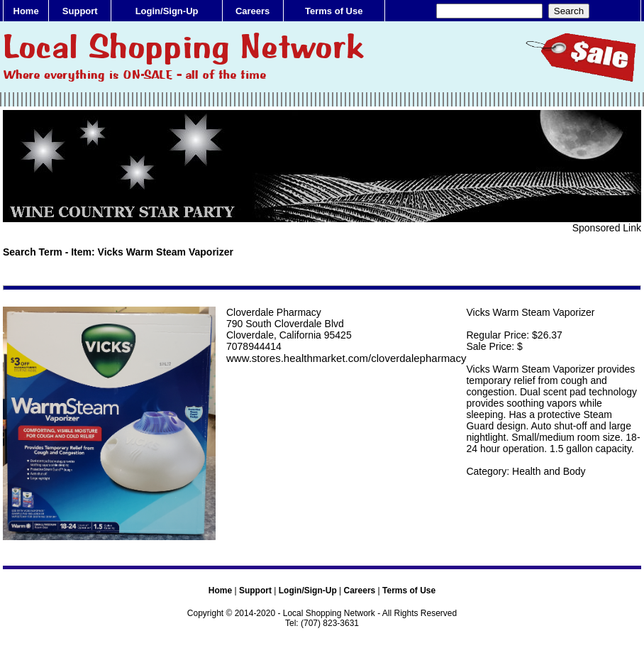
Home (26, 11)
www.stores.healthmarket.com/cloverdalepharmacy (346, 358)
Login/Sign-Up (167, 11)
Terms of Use (334, 11)
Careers (252, 11)
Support (80, 11)
